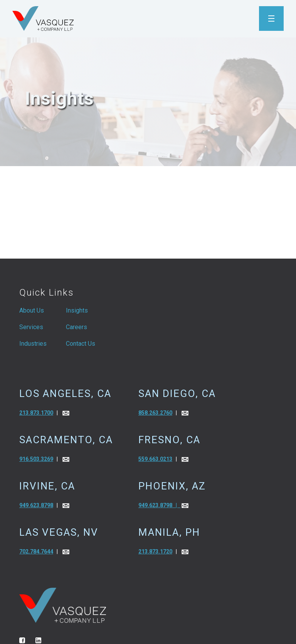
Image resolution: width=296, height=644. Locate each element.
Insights (77, 310)
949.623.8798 (36, 505)
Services (31, 327)
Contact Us (81, 344)
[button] (271, 18)
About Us (32, 310)
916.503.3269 (36, 459)
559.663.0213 (155, 459)
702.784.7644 (36, 552)
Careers (77, 327)
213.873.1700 (36, 413)
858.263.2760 (155, 413)
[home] (43, 18)
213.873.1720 (155, 552)
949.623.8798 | (159, 505)
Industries (33, 344)
